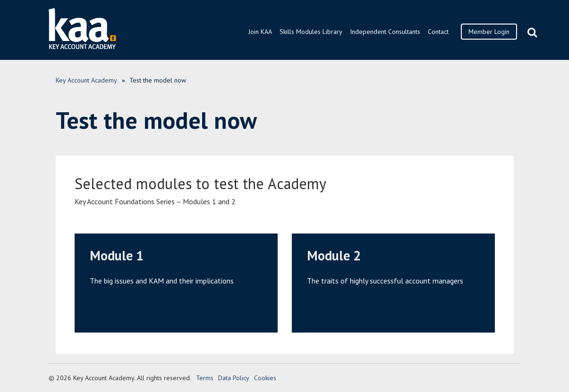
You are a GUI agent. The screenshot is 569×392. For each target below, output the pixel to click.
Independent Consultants (385, 32)
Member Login (489, 32)
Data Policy (234, 378)
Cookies (265, 378)
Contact (438, 32)
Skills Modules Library (311, 32)
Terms (205, 378)
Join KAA (260, 32)
